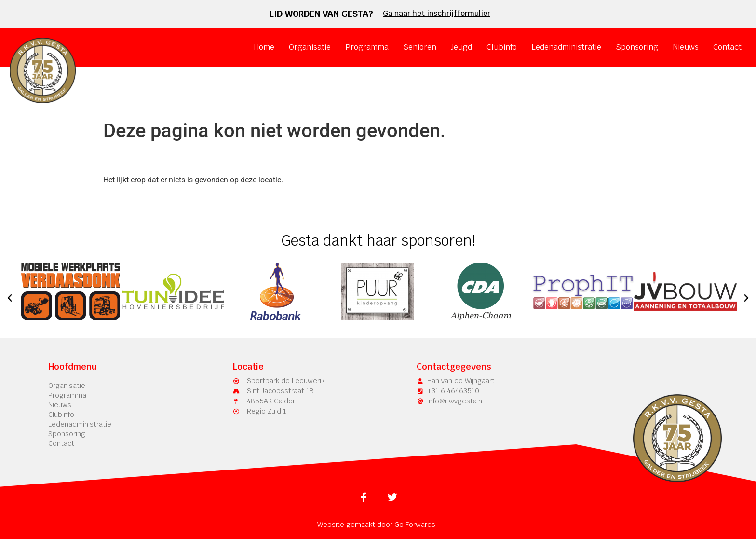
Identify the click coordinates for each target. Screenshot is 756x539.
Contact (727, 47)
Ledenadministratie (566, 47)
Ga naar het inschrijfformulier (437, 13)
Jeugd (461, 47)
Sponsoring (637, 47)
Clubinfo (502, 47)
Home (264, 47)
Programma (367, 47)
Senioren (420, 47)
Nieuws (686, 47)
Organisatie (310, 47)
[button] (10, 298)
